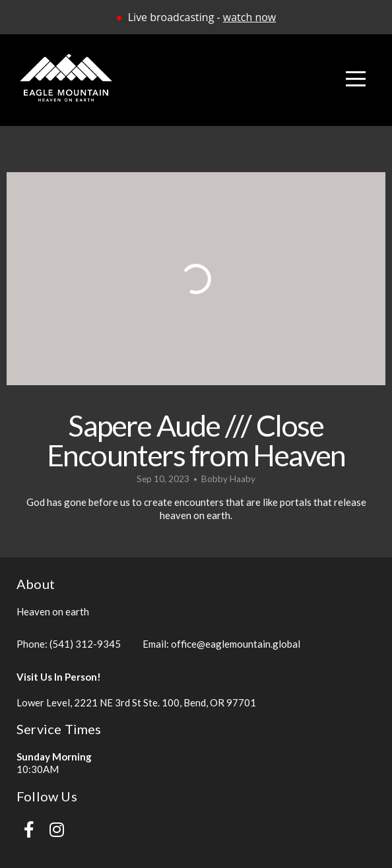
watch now (249, 17)
